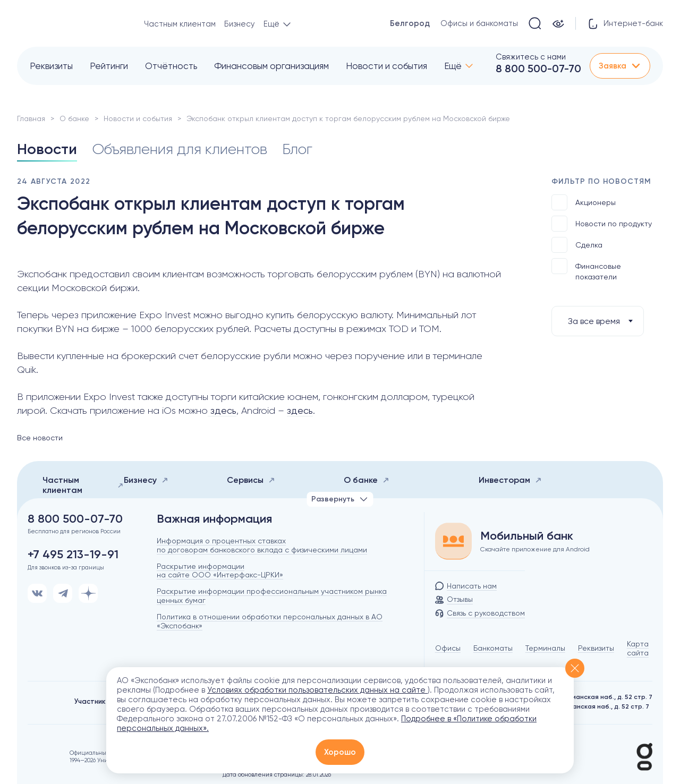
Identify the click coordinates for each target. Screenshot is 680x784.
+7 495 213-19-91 (73, 555)
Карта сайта (638, 648)
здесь (222, 410)
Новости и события (386, 66)
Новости (47, 149)
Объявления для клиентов (180, 149)
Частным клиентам (180, 24)
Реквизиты (51, 66)
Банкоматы (493, 648)
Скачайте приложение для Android (535, 549)
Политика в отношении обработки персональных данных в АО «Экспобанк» (270, 621)
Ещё (453, 66)
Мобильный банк (527, 536)
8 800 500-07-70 (538, 69)
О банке (74, 118)
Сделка (577, 245)
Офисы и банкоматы (479, 23)
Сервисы (251, 480)
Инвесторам (510, 480)
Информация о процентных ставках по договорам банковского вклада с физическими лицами (262, 545)
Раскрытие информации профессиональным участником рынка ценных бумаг (272, 596)
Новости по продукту (602, 224)
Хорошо (340, 752)
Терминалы (545, 648)
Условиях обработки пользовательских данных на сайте (317, 690)
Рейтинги (109, 66)
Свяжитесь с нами (531, 57)
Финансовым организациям (271, 66)
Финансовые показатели (586, 270)
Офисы (448, 648)
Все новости (40, 438)
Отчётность (171, 66)
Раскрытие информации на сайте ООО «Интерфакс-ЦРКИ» (220, 571)
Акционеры (584, 202)
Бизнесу (240, 24)
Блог (297, 149)
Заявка (620, 66)
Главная (31, 118)
